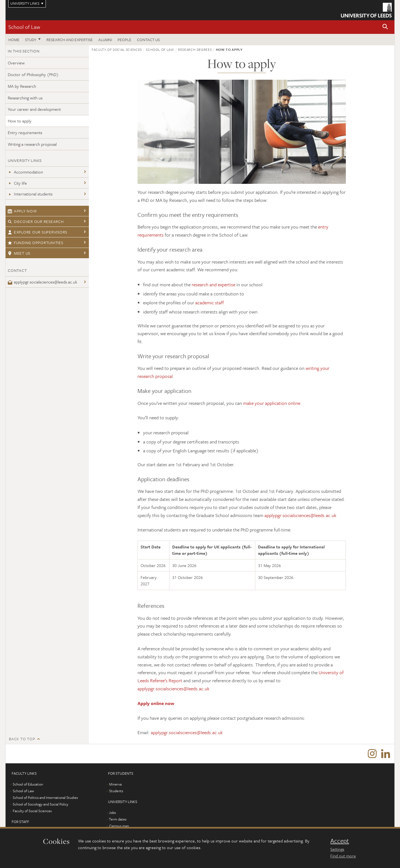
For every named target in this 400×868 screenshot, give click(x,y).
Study (31, 40)
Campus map (119, 826)
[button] (385, 27)
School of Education (28, 784)
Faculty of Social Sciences (117, 49)
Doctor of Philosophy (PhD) (33, 74)
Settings (337, 849)
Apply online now (156, 703)
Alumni (105, 40)
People (124, 40)
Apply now (22, 211)
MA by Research (22, 86)
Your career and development (34, 109)
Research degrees (195, 49)
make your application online (272, 403)
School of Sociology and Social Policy (41, 804)
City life (17, 183)
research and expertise (213, 284)
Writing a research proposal (32, 144)
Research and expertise (70, 40)
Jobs (112, 813)
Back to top (22, 739)
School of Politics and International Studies (45, 798)
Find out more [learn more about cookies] (343, 856)
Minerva (115, 784)
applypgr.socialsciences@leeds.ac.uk (42, 282)
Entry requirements (25, 132)
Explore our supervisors (37, 232)
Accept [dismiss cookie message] (340, 841)
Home (14, 40)
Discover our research (36, 221)
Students (116, 791)
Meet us (19, 253)
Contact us (148, 40)
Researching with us (25, 98)
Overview (16, 63)
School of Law (24, 27)
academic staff (210, 303)
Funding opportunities (36, 243)
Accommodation (25, 172)
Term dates (118, 819)
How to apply (20, 121)
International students (30, 194)
